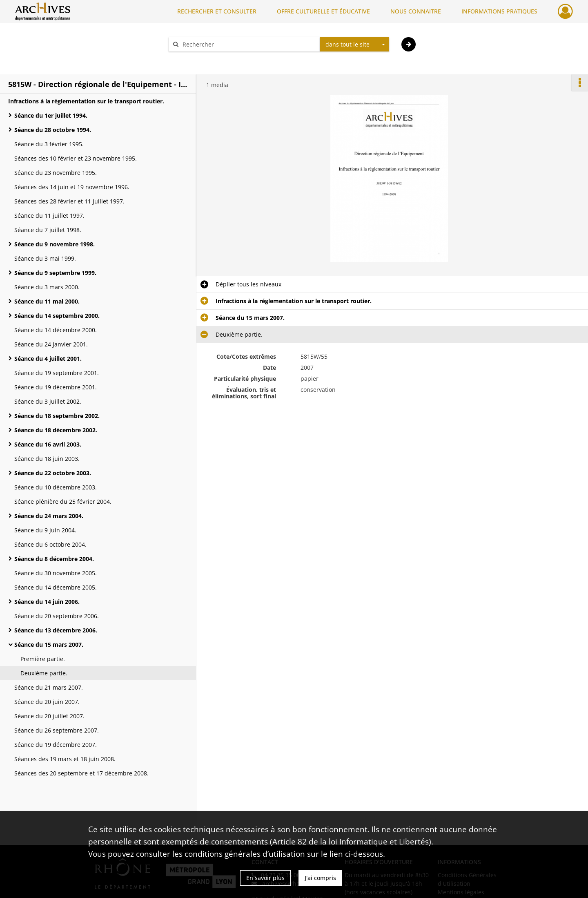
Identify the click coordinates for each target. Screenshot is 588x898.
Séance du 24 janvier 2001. (51, 344)
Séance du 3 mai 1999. (45, 258)
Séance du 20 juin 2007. (47, 702)
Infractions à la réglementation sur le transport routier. (86, 101)
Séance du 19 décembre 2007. (56, 745)
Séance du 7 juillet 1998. (48, 230)
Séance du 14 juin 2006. (47, 602)
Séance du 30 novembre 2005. (56, 573)
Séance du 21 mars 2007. (49, 687)
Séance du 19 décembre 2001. (56, 387)
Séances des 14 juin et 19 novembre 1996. (72, 187)
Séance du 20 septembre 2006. (57, 616)
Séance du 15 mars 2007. (49, 644)
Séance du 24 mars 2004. (49, 516)
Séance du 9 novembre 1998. (55, 244)
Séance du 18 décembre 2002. (56, 430)
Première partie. (43, 659)
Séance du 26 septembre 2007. (57, 730)
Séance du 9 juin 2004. (45, 530)
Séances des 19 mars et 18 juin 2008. (65, 759)
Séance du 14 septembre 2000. (57, 316)
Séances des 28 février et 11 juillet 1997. (69, 201)
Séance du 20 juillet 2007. (49, 716)
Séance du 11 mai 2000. (47, 301)
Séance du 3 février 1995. (49, 144)
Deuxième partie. (44, 673)
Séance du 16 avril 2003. (48, 444)
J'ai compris (320, 878)
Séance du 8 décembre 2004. (54, 559)
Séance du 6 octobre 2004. (50, 544)
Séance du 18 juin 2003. (47, 459)
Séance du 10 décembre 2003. (56, 487)
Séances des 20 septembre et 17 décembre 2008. (81, 773)
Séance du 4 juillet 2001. (48, 359)
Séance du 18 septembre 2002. (57, 416)
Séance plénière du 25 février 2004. (63, 501)
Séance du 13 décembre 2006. (56, 630)
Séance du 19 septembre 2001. (57, 373)
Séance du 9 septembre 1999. (55, 273)
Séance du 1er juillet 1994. (51, 115)
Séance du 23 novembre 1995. (56, 173)
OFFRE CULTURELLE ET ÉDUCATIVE (323, 11)
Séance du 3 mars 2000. (47, 287)
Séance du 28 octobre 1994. (53, 130)
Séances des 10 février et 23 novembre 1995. (76, 158)
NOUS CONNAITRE (416, 11)
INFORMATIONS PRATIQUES (499, 11)
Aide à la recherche (200, 59)
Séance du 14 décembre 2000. (56, 330)
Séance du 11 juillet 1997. (49, 216)
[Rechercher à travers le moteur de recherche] (248, 44)
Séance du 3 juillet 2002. (48, 401)
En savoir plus (265, 878)
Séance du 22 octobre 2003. (53, 473)
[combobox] (354, 45)
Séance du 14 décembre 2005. (56, 587)
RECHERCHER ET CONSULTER (217, 11)
